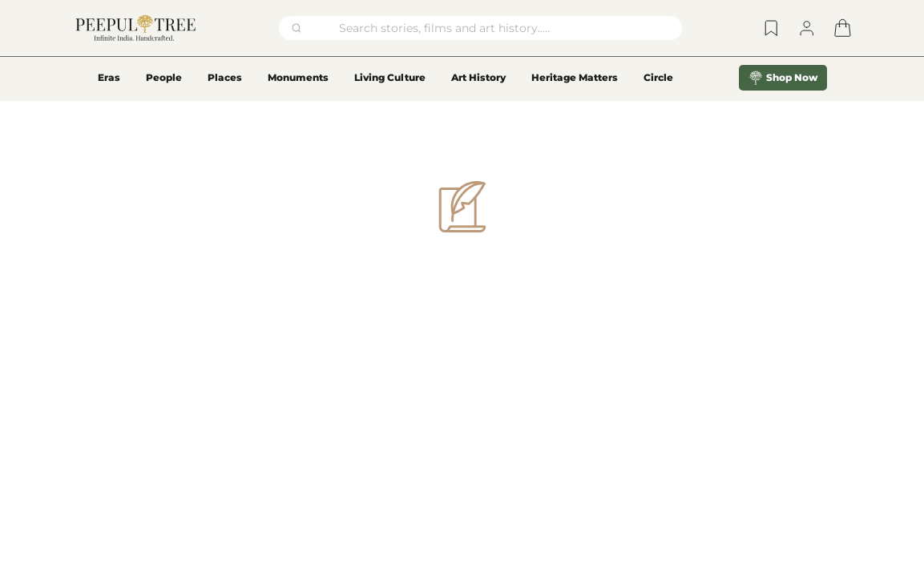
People (164, 77)
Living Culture (390, 77)
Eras (109, 77)
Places (225, 77)
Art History (478, 77)
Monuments (298, 77)
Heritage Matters (575, 77)
